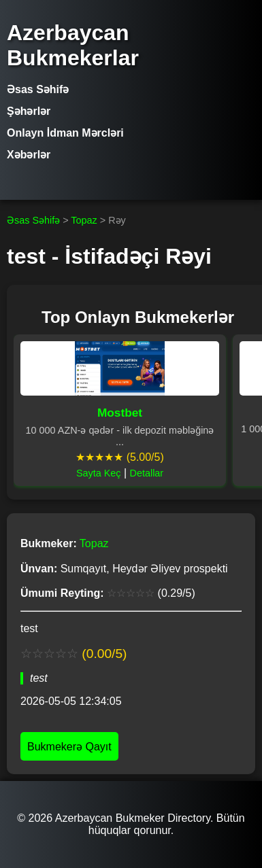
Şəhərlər (29, 111)
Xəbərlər (29, 155)
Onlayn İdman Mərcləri (65, 133)
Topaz (84, 220)
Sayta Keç (99, 473)
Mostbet (120, 413)
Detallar (147, 473)
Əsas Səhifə (38, 89)
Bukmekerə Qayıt (69, 747)
